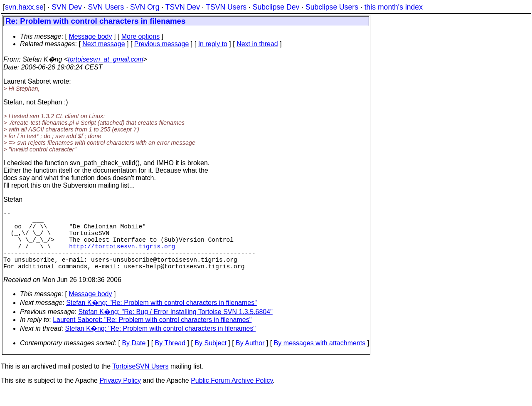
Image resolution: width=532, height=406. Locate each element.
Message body (90, 36)
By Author (250, 358)
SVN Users (106, 7)
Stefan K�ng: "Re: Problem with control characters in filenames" (161, 318)
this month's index (394, 7)
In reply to (213, 44)
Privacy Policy (120, 395)
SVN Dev (66, 7)
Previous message (162, 44)
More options (141, 36)
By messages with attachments (320, 358)
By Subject (210, 358)
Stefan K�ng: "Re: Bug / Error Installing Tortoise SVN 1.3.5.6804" (176, 327)
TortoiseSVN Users (140, 381)
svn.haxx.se (24, 7)
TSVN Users (226, 7)
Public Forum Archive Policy (232, 395)
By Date (134, 358)
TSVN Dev (183, 7)
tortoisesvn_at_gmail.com (105, 59)
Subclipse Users (332, 7)
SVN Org (145, 7)
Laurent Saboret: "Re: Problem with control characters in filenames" (152, 335)
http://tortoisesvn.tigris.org (122, 256)
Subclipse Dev (276, 7)
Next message (103, 44)
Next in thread (257, 44)
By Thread (170, 358)
